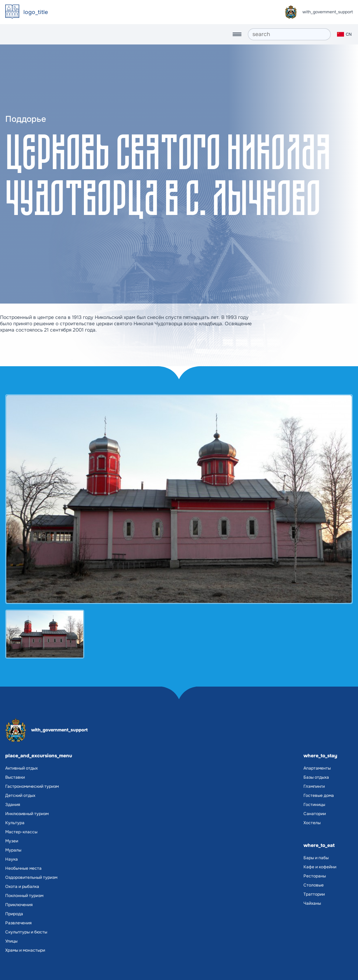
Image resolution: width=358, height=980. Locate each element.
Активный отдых (22, 768)
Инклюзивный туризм (27, 814)
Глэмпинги (314, 786)
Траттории (314, 894)
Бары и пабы (316, 858)
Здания (13, 805)
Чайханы (312, 903)
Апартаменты (317, 768)
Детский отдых (20, 795)
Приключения (19, 905)
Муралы (13, 850)
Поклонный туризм (24, 896)
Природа (14, 914)
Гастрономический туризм (32, 786)
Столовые (314, 885)
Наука (12, 859)
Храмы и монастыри (25, 950)
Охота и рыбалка (22, 887)
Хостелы (312, 823)
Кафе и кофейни (320, 867)
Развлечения (18, 923)
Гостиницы (314, 805)
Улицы (11, 941)
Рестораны (315, 876)
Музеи (12, 841)
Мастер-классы (21, 832)
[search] (289, 34)
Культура (15, 823)
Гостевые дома (319, 795)
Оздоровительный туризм (31, 877)
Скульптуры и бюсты (26, 932)
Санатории (315, 814)
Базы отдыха (316, 777)
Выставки (15, 777)
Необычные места (23, 868)
